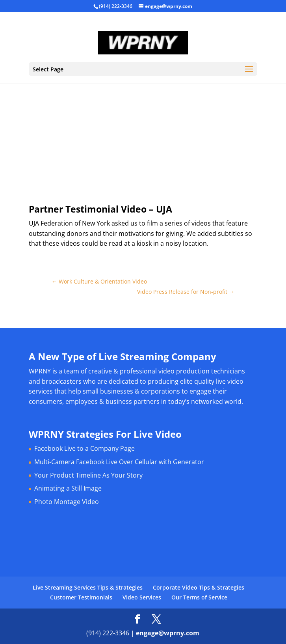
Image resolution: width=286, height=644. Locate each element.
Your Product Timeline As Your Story (88, 475)
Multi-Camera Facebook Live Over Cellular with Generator (119, 462)
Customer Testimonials (81, 597)
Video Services (142, 597)
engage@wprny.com (168, 633)
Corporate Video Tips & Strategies (199, 587)
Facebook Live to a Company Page (84, 448)
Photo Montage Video (67, 502)
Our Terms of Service (199, 597)
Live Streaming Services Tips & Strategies (88, 587)
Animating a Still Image (68, 488)
